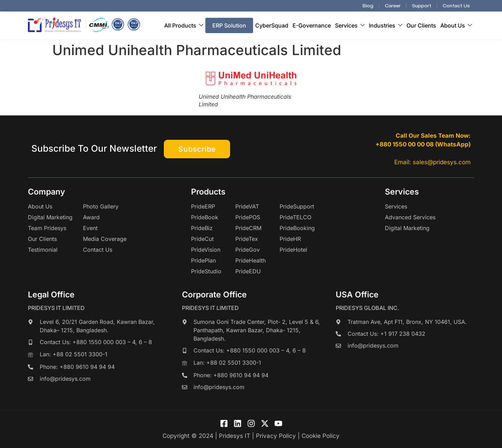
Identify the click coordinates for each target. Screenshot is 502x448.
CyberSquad (272, 25)
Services (350, 25)
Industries (386, 25)
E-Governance (312, 25)
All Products (184, 25)
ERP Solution (229, 25)
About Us (456, 25)
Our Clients (421, 25)
